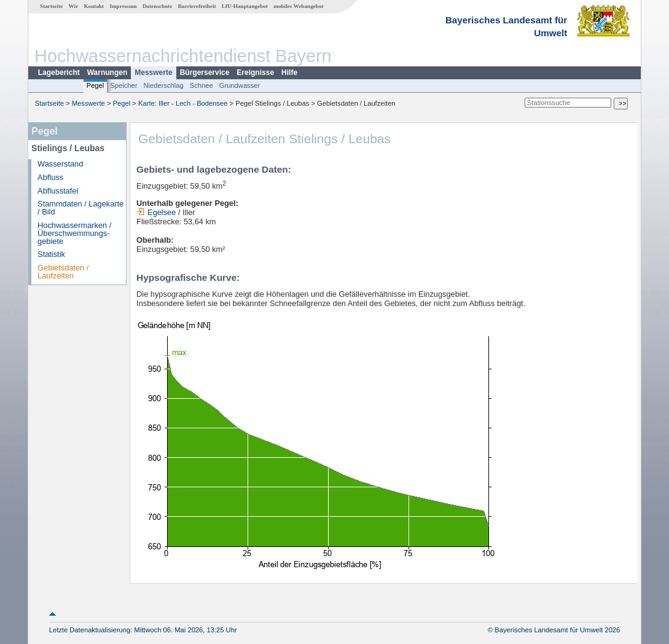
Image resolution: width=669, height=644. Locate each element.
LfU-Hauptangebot (245, 6)
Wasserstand (60, 164)
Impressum (123, 6)
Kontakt (94, 6)
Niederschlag (163, 85)
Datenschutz (158, 6)
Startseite (51, 6)
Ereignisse (255, 73)
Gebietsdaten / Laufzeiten (63, 272)
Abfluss (50, 177)
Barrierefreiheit (197, 6)
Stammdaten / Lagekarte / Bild (80, 208)
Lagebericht (59, 73)
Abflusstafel (58, 191)
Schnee (201, 85)
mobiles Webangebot (298, 6)
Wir (74, 6)
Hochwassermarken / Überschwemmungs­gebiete (74, 233)
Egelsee (156, 212)
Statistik (51, 254)
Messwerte (153, 73)
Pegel (96, 85)
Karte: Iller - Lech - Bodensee (183, 103)
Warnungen (108, 73)
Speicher (123, 85)
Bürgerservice (205, 73)
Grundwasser (240, 85)
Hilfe (289, 73)
